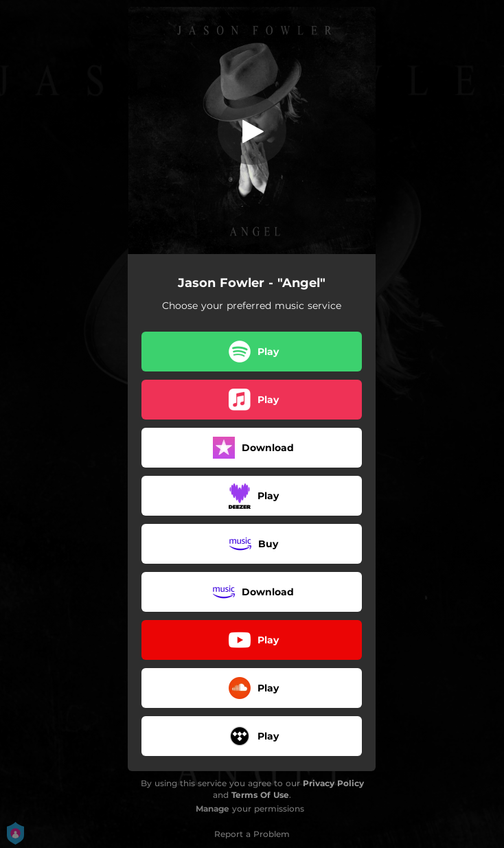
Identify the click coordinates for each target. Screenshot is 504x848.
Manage (213, 809)
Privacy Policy (333, 783)
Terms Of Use (260, 795)
